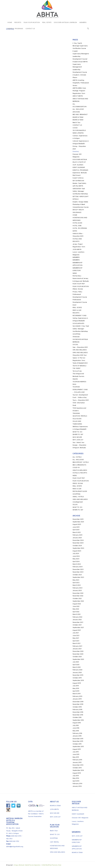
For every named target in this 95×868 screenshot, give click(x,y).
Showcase (76, 336)
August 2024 (77, 551)
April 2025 (76, 529)
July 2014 (76, 775)
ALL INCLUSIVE (78, 109)
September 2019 (78, 680)
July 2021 (76, 633)
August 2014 (77, 773)
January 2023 (77, 590)
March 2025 (77, 532)
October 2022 (77, 598)
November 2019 (78, 675)
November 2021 (78, 622)
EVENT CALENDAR (79, 167)
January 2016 (77, 736)
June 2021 (76, 635)
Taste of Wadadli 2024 (80, 363)
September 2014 (78, 770)
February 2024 (78, 566)
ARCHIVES (76, 112)
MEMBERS (76, 257)
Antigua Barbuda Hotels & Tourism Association (27, 865)
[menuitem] (10, 22)
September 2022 (78, 601)
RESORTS (76, 313)
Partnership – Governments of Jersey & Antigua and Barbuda (81, 278)
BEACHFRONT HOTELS (81, 462)
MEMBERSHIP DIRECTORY (77, 841)
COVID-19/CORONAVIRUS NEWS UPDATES (79, 130)
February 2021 (77, 646)
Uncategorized (78, 502)
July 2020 (76, 662)
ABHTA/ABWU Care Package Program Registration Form (79, 91)
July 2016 (76, 725)
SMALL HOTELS (78, 496)
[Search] (87, 28)
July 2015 (76, 752)
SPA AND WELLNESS (80, 350)
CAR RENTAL (54, 842)
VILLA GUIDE (77, 418)
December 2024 (78, 540)
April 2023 (76, 582)
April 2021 (76, 641)
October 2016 (77, 717)
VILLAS (75, 504)
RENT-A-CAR (77, 310)
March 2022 (77, 614)
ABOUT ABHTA (78, 96)
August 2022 (77, 604)
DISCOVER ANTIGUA (80, 159)
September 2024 (78, 548)
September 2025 (78, 522)
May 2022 (76, 609)
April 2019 (76, 691)
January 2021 (77, 649)
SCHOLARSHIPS (78, 323)
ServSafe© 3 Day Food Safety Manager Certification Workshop (81, 328)
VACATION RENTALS (80, 416)
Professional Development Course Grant (80, 302)
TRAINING (76, 413)
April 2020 (76, 664)
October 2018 (77, 707)
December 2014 (78, 765)
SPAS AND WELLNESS (80, 352)
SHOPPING (76, 334)
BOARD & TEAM (78, 117)
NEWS (75, 273)
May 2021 (76, 638)
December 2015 (78, 738)
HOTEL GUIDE (77, 223)
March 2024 (77, 564)
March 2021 (77, 643)
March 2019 (77, 693)
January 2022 (77, 619)
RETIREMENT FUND (80, 315)
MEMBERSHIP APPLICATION (77, 847)
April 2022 (76, 611)
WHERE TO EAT (78, 434)
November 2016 (78, 715)
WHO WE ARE (77, 437)
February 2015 (77, 760)
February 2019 (77, 696)
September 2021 (78, 627)
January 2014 (77, 786)
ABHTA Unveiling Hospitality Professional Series (81, 83)
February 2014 (77, 783)
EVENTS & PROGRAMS (80, 170)
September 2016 (78, 720)
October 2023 (77, 574)
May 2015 (76, 757)
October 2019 (77, 678)
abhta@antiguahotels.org (15, 846)
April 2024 (76, 561)
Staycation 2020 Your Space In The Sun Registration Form (80, 358)
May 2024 (76, 559)
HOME (75, 215)
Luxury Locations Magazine (78, 822)
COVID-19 (76, 467)
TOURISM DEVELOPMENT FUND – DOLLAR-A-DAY (80, 389)
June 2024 (76, 556)
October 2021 (77, 625)
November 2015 (78, 741)
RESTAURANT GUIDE (80, 491)
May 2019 (76, 688)
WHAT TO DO (77, 432)
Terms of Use (77, 371)
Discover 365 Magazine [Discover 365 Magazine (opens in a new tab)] (80, 817)
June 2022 (76, 606)
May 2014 (76, 778)
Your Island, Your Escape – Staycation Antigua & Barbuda (79, 445)
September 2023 (78, 577)
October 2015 (77, 744)
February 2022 (77, 617)
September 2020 (78, 659)
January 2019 (77, 699)
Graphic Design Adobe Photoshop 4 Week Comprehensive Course (81, 204)
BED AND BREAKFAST (80, 114)
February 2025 (77, 535)
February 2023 (77, 588)
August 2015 (77, 749)
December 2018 (78, 701)
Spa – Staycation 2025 (80, 347)
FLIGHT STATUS (78, 178)
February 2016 (77, 733)
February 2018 (77, 709)
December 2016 (78, 712)
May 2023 (76, 580)
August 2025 (77, 524)
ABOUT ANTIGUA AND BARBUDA (80, 809)
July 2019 (76, 686)
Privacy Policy (77, 292)
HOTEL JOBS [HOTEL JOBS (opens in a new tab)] (77, 225)
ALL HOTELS (77, 457)
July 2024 (76, 553)
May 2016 (76, 731)
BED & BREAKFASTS (79, 465)
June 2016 (76, 728)
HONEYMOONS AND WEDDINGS (57, 847)
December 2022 (78, 593)
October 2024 (77, 545)
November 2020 (78, 654)
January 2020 (77, 672)
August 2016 (77, 723)
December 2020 (78, 651)
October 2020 (77, 656)
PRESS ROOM (78, 289)
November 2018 (78, 704)
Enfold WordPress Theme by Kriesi (51, 865)
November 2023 (78, 572)
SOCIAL (75, 344)
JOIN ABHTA (77, 249)
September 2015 (78, 746)
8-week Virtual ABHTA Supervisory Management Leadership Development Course (80, 67)
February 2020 (77, 670)
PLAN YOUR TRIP (79, 284)
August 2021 (77, 630)
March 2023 (77, 585)
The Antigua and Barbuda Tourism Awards (78, 376)
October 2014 (77, 768)
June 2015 (76, 754)
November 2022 (78, 596)
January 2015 (77, 762)
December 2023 (78, 569)
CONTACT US (77, 125)
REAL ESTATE (77, 307)
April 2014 (76, 781)
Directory (76, 151)
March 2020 (77, 667)
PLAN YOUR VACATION (81, 286)
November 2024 (78, 543)
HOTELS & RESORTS (80, 473)
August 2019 (77, 683)
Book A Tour (77, 122)
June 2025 (76, 527)
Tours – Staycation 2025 (81, 400)
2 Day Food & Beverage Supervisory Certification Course (80, 46)
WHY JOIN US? (78, 440)
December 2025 (78, 519)
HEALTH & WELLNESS (80, 470)
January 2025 (77, 537)
